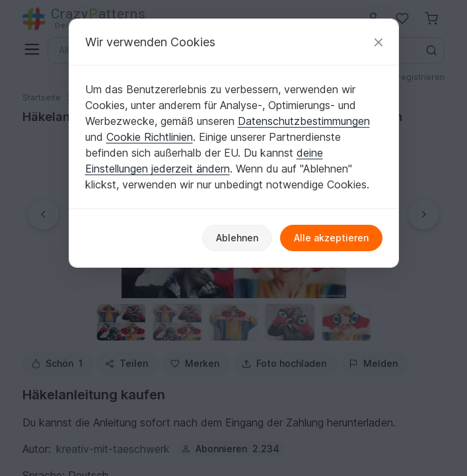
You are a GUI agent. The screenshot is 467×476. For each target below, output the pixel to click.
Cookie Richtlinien (150, 137)
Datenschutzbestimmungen (304, 121)
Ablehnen (237, 238)
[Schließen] (378, 42)
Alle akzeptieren (331, 238)
